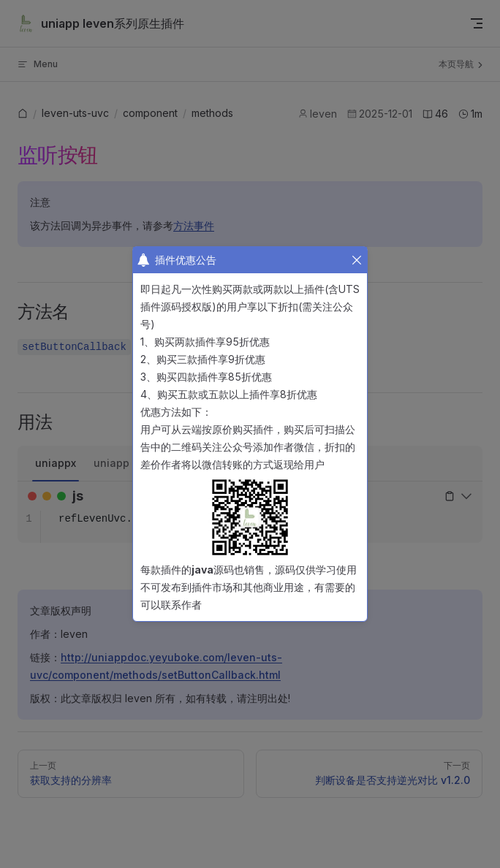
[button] (357, 260)
